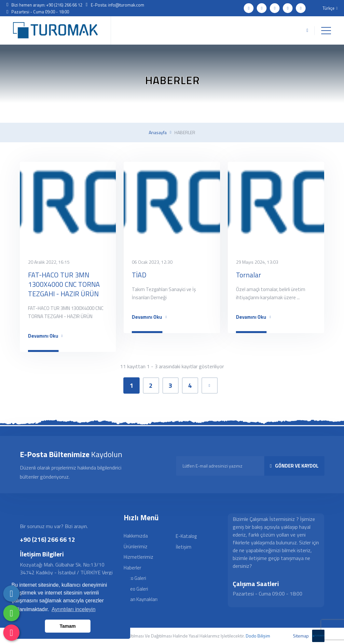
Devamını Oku (45, 336)
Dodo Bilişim (258, 636)
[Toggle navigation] (326, 31)
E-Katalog (186, 536)
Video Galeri (136, 589)
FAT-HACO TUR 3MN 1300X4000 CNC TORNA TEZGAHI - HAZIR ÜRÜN (64, 284)
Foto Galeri (135, 578)
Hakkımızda (136, 536)
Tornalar (248, 275)
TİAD (139, 275)
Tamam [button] (68, 626)
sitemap (301, 636)
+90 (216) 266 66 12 (48, 539)
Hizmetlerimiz (138, 557)
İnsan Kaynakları (141, 599)
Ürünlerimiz (136, 546)
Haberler (132, 568)
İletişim (184, 547)
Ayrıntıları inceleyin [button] (73, 609)
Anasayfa (158, 133)
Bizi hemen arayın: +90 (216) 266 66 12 (47, 5)
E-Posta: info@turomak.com (117, 5)
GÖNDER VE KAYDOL (294, 466)
